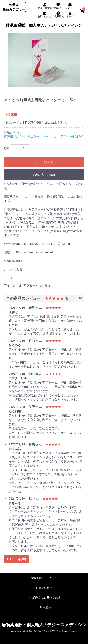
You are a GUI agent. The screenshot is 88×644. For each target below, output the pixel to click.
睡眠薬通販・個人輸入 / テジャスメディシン (44, 25)
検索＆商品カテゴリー (44, 578)
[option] (44, 60)
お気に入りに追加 (44, 175)
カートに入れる (44, 162)
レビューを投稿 (16, 559)
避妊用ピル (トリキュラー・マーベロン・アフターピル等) (44, 136)
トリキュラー (13, 278)
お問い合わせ (44, 588)
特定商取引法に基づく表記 (44, 598)
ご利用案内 (44, 607)
